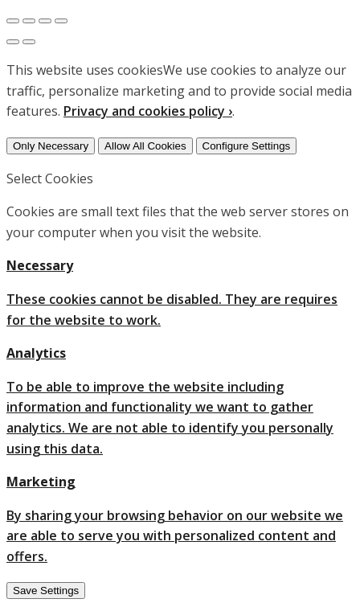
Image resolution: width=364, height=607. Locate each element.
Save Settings (46, 591)
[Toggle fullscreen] (45, 21)
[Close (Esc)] (13, 21)
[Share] (29, 21)
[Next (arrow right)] (29, 42)
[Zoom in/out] (61, 21)
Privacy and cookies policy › (148, 111)
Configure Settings (247, 146)
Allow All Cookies (145, 146)
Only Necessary (51, 146)
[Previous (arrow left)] (13, 42)
